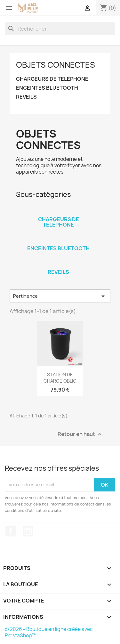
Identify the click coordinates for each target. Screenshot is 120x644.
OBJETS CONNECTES (56, 65)
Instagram (28, 531)
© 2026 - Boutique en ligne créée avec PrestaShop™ (49, 632)
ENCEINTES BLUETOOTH (47, 88)
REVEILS (26, 97)
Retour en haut (81, 434)
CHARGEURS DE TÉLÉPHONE (52, 79)
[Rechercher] (60, 29)
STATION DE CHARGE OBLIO (60, 378)
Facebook (11, 531)
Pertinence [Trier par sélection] (60, 296)
